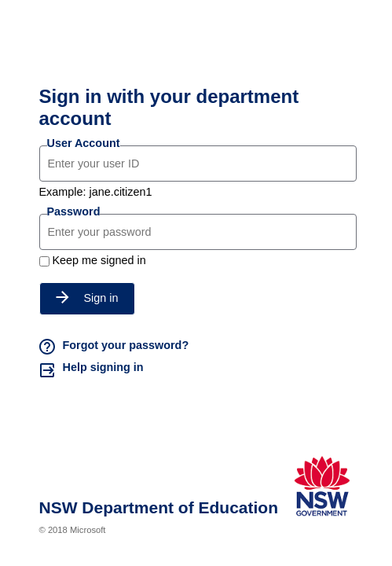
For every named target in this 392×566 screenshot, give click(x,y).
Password (74, 211)
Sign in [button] (87, 298)
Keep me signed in (99, 260)
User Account (84, 143)
